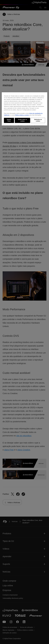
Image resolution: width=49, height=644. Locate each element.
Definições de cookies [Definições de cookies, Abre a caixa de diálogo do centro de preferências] (38, 120)
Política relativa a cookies (22, 115)
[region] (25, 109)
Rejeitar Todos (9, 120)
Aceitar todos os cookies (22, 120)
